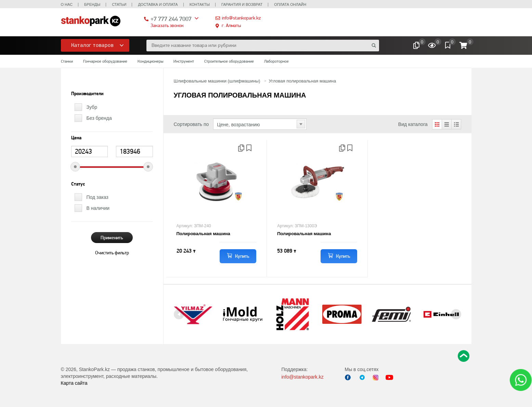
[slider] (75, 167)
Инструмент (184, 61)
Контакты (200, 4)
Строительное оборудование (229, 61)
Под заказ (98, 197)
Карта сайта (74, 383)
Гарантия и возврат (242, 4)
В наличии (98, 208)
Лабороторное (276, 61)
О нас (67, 4)
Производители (87, 94)
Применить (112, 238)
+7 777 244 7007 (171, 19)
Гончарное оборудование (105, 61)
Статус (78, 184)
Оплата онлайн (290, 4)
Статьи (119, 4)
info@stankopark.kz (241, 18)
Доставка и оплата (158, 4)
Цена (76, 138)
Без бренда (99, 118)
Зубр (92, 107)
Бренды (92, 4)
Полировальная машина (203, 234)
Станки (67, 61)
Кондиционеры (150, 61)
